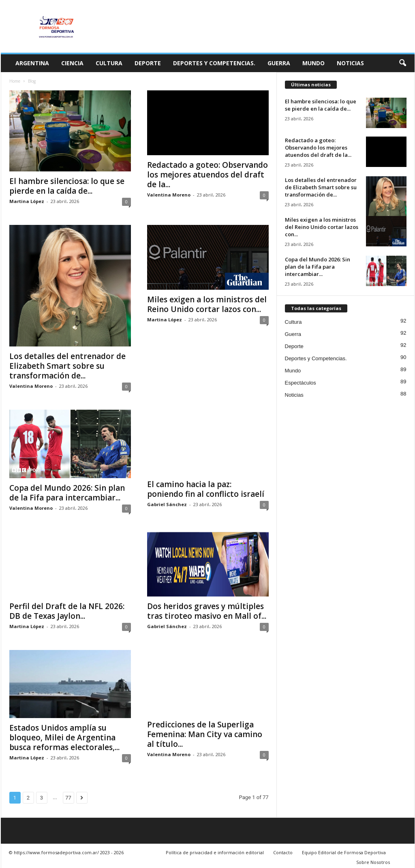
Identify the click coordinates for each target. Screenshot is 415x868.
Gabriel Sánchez (167, 504)
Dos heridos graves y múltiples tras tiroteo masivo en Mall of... (207, 611)
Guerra (279, 63)
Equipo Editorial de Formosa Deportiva (344, 852)
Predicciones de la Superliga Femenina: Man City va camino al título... (205, 734)
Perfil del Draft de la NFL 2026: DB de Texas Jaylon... (67, 611)
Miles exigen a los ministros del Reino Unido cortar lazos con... (207, 304)
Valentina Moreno (169, 195)
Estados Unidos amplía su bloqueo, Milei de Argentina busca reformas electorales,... (64, 738)
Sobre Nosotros (373, 862)
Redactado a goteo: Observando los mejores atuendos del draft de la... (207, 175)
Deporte (148, 63)
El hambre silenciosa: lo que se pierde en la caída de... (67, 186)
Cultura (109, 63)
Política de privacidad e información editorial (215, 852)
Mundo (313, 63)
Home (15, 81)
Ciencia (72, 63)
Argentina (32, 63)
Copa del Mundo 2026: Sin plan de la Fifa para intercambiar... (67, 493)
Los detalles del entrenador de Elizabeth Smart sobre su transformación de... (67, 366)
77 (68, 798)
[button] (402, 63)
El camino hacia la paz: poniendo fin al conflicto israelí (206, 489)
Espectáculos (301, 383)
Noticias (350, 63)
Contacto (283, 852)
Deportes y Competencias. (214, 63)
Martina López (27, 201)
